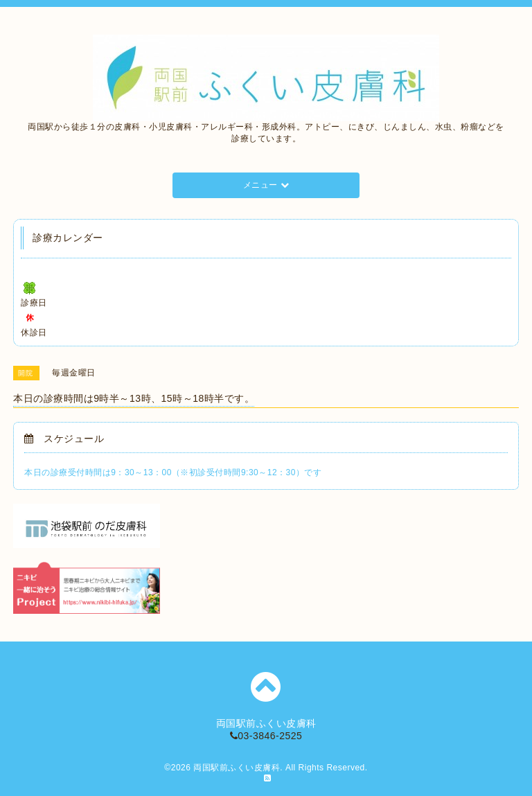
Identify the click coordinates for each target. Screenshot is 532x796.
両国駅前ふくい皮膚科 (237, 768)
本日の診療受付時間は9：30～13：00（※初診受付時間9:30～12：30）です (173, 472)
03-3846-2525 (266, 736)
